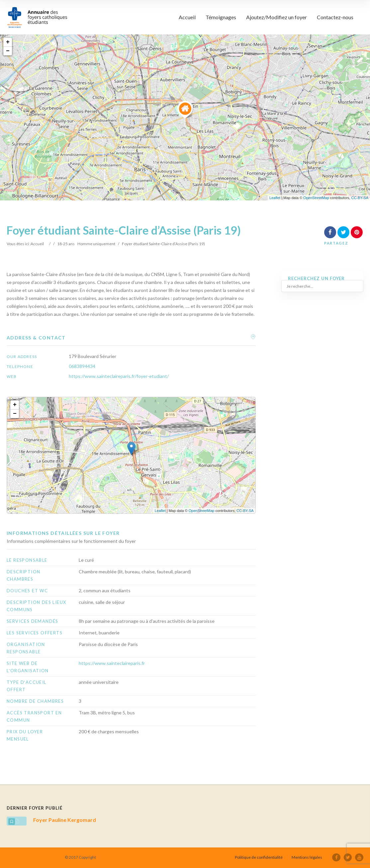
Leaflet (275, 198)
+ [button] (8, 42)
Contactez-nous (335, 17)
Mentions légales (308, 857)
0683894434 (82, 366)
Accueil (187, 17)
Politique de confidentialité (259, 857)
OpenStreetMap (316, 198)
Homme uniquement (96, 244)
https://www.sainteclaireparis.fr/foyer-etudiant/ (119, 376)
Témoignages (221, 17)
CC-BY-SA (360, 198)
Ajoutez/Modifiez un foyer (277, 17)
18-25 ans (66, 244)
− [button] (8, 51)
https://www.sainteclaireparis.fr (112, 663)
